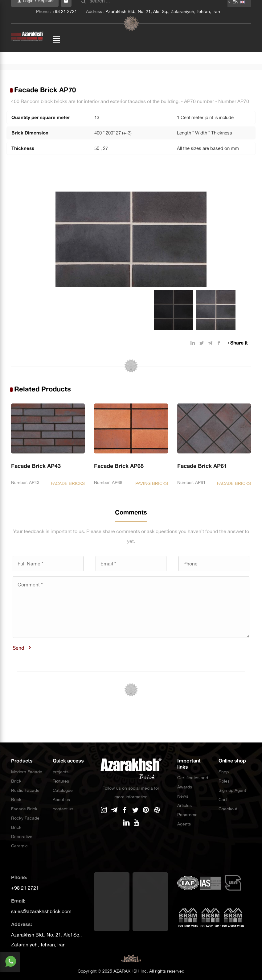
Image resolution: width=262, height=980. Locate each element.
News (183, 796)
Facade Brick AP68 (119, 466)
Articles (184, 805)
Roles (224, 781)
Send (18, 648)
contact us (63, 809)
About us (61, 800)
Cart (223, 800)
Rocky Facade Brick (25, 823)
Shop (224, 772)
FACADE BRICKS (68, 483)
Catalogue (63, 790)
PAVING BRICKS (152, 483)
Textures (61, 781)
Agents (184, 824)
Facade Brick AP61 (202, 466)
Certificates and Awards (193, 782)
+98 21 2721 (25, 888)
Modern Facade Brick (27, 776)
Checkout (228, 809)
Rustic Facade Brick (25, 795)
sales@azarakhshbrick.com (41, 911)
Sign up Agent (232, 790)
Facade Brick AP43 (36, 466)
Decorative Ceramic (22, 841)
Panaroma (187, 815)
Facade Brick (24, 809)
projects (61, 772)
